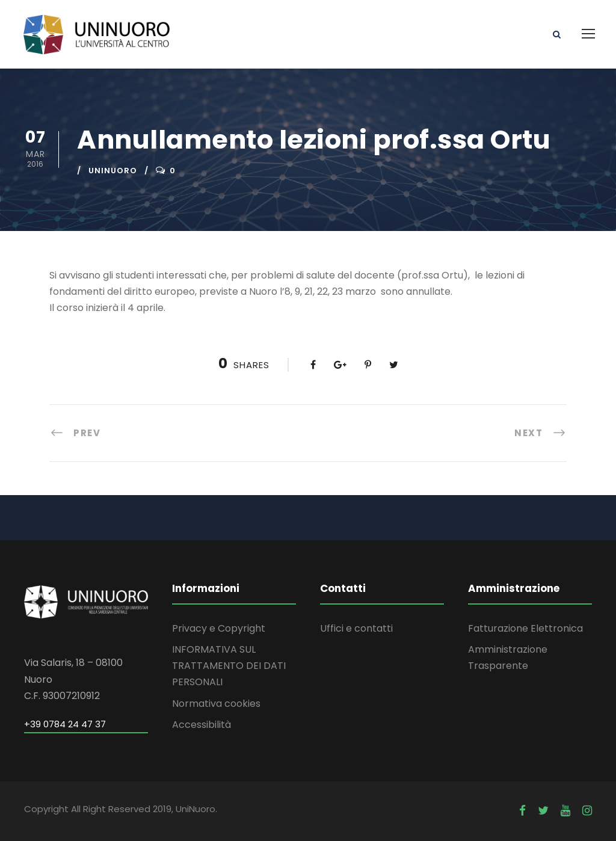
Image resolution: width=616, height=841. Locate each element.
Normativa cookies (216, 704)
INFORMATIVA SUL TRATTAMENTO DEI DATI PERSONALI (229, 666)
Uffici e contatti (356, 628)
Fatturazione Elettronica (525, 628)
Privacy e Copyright (219, 628)
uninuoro (113, 171)
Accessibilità (202, 725)
